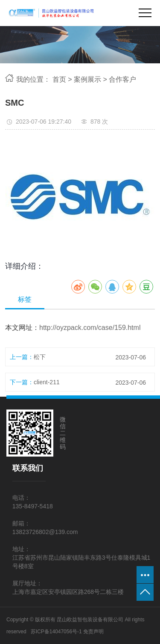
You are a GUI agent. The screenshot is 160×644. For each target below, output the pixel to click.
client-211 (47, 382)
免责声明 (93, 632)
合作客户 (122, 79)
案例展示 (87, 79)
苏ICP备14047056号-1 (56, 632)
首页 (59, 79)
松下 (40, 357)
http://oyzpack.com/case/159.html (90, 328)
